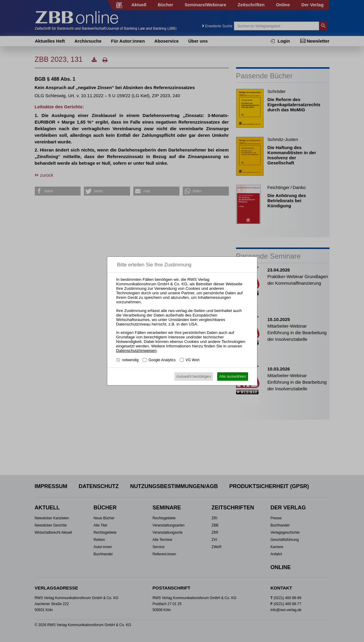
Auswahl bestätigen (194, 376)
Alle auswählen (232, 376)
